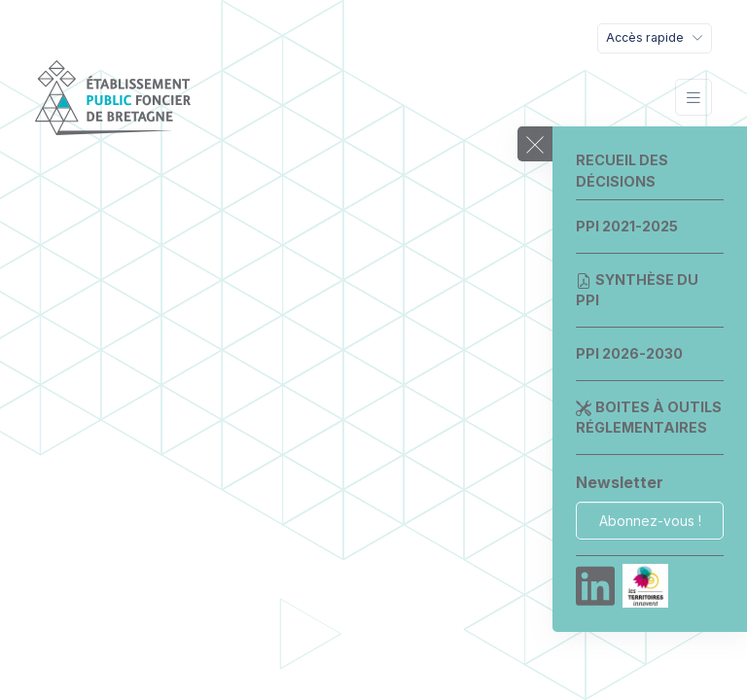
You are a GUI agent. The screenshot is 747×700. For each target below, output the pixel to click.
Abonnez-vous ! (650, 521)
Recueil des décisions (622, 171)
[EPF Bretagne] (113, 98)
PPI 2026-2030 (629, 353)
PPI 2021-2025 (627, 226)
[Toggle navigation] (655, 38)
